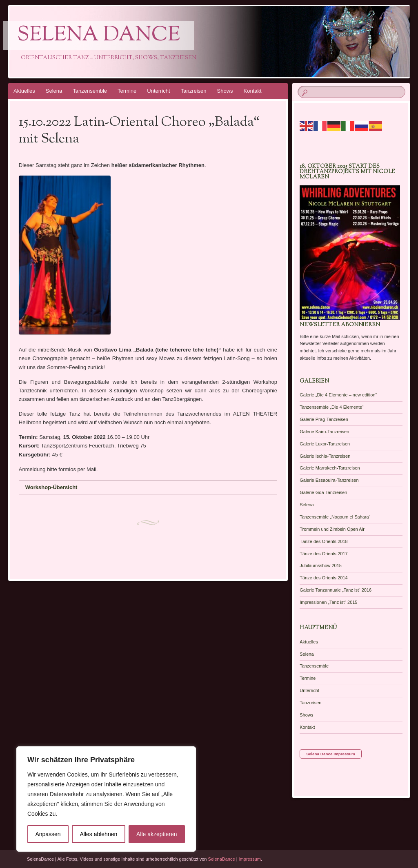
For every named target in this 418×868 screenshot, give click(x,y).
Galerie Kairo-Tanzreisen (324, 432)
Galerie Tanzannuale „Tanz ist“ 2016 (336, 590)
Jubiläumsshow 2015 (321, 565)
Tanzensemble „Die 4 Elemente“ (332, 407)
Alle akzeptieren (157, 834)
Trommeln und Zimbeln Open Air (332, 529)
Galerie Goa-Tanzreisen (323, 492)
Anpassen (48, 834)
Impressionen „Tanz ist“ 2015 (328, 602)
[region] (106, 799)
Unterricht (158, 91)
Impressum (250, 859)
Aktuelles (24, 91)
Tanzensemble (90, 91)
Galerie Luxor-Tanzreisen (325, 444)
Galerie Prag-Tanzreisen (324, 419)
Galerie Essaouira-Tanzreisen (329, 480)
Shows (225, 91)
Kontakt (253, 91)
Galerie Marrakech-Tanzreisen (330, 468)
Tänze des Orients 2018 (324, 541)
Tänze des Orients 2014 (324, 578)
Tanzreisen (194, 91)
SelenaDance (222, 859)
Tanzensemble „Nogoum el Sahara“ (335, 517)
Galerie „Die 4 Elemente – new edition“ (338, 395)
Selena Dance (99, 36)
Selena (54, 91)
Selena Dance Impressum (331, 754)
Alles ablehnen (98, 834)
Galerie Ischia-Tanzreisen (325, 456)
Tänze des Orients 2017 (324, 554)
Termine (127, 91)
